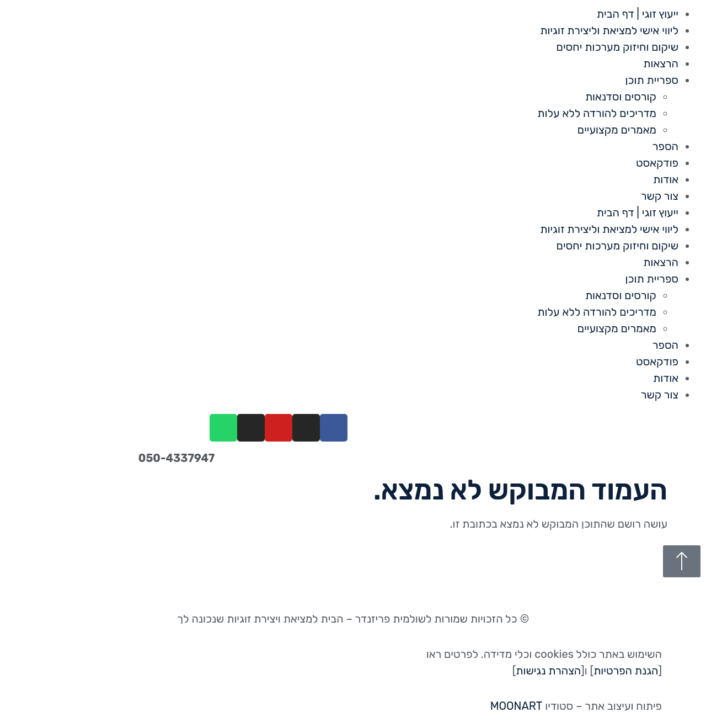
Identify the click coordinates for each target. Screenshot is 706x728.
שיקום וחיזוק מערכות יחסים (617, 47)
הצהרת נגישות (548, 671)
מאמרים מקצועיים (617, 130)
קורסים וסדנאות (621, 97)
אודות (666, 179)
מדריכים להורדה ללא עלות (597, 113)
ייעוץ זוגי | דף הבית (638, 14)
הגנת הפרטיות (626, 671)
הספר (665, 146)
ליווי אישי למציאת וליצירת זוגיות (609, 30)
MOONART (517, 706)
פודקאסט (657, 163)
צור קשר (660, 196)
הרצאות (661, 63)
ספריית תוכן (652, 80)
